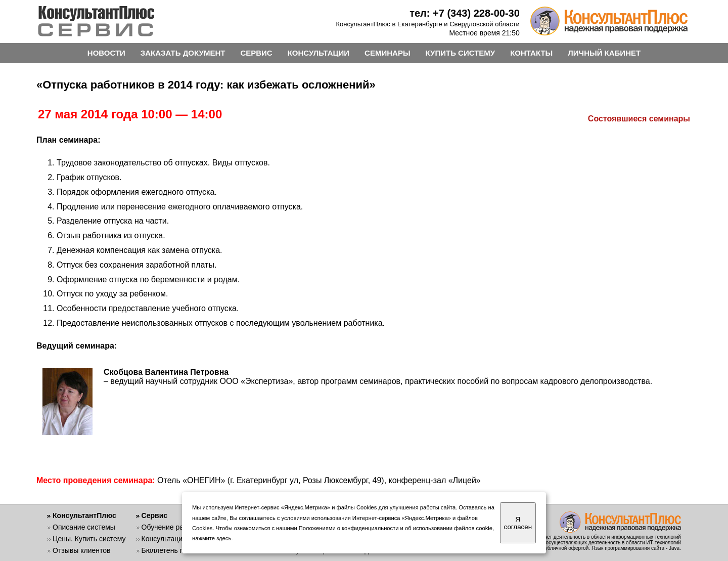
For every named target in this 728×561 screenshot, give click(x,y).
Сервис (154, 515)
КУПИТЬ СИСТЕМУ (461, 53)
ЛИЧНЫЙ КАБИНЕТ (604, 53)
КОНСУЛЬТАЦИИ (318, 53)
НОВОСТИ (106, 53)
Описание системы (84, 527)
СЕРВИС (256, 53)
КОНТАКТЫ (531, 53)
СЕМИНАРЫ (387, 53)
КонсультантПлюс (84, 515)
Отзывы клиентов (81, 550)
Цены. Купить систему (89, 539)
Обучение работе (170, 527)
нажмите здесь (212, 538)
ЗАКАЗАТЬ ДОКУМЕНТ (183, 53)
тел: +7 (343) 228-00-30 (465, 13)
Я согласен (518, 523)
